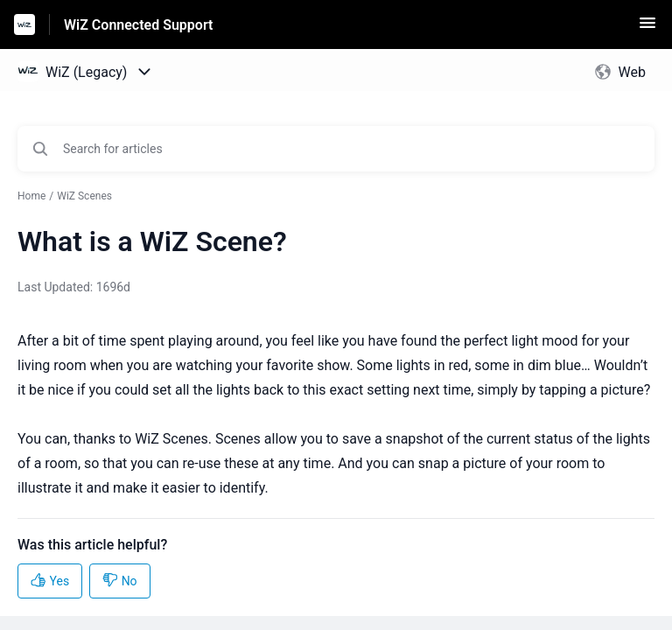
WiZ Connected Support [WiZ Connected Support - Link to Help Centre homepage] (138, 25)
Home (31, 196)
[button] (647, 28)
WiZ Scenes (84, 196)
